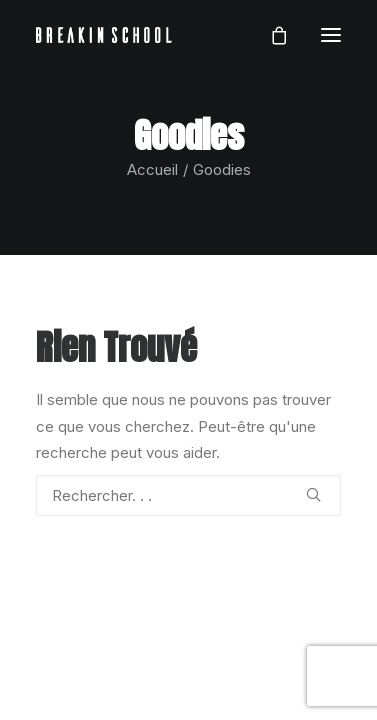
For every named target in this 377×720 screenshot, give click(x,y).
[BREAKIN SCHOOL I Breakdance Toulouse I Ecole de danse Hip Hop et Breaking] (104, 35)
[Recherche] (188, 495)
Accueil (152, 169)
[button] (331, 35)
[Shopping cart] (270, 35)
